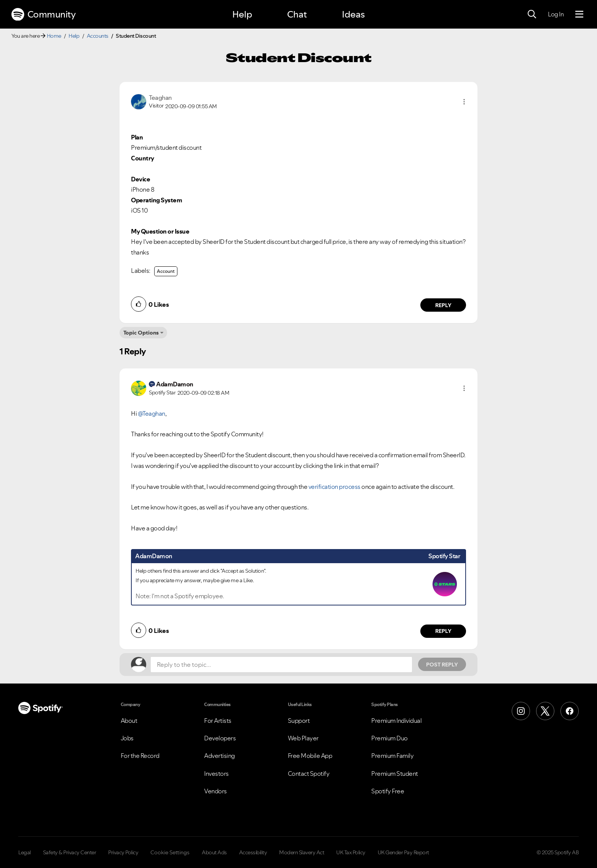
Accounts (98, 36)
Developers (220, 738)
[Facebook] (570, 711)
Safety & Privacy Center (70, 852)
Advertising (219, 756)
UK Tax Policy (351, 852)
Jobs (127, 738)
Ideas (353, 14)
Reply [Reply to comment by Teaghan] (443, 305)
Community (43, 14)
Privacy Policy (123, 852)
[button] (464, 102)
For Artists (218, 721)
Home (54, 36)
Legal (25, 852)
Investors (216, 774)
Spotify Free (388, 791)
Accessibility (253, 852)
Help (242, 14)
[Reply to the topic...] (281, 665)
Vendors (215, 791)
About (129, 721)
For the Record (140, 756)
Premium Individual (396, 721)
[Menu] (579, 14)
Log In (556, 14)
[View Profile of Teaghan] (160, 98)
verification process (334, 487)
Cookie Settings (170, 852)
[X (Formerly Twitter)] (545, 711)
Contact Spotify (309, 774)
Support (299, 721)
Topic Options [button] (141, 333)
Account (166, 271)
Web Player (303, 738)
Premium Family (392, 756)
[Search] (532, 14)
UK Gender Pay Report (403, 852)
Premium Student (395, 774)
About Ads (214, 852)
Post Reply (442, 665)
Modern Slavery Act (302, 852)
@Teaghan (152, 413)
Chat (297, 14)
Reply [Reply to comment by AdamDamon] (443, 631)
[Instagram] (521, 711)
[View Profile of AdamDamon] (175, 384)
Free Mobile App (310, 756)
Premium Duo (389, 738)
